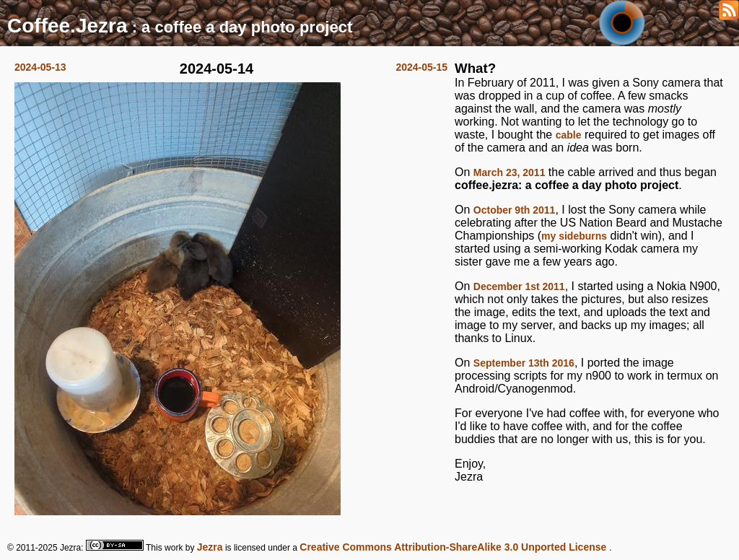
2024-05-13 (40, 67)
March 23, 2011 (510, 172)
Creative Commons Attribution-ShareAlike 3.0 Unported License (454, 547)
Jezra (210, 547)
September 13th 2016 (524, 363)
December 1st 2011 (519, 286)
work (174, 548)
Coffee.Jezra (67, 26)
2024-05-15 (421, 67)
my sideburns (574, 236)
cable (569, 135)
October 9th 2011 (515, 210)
